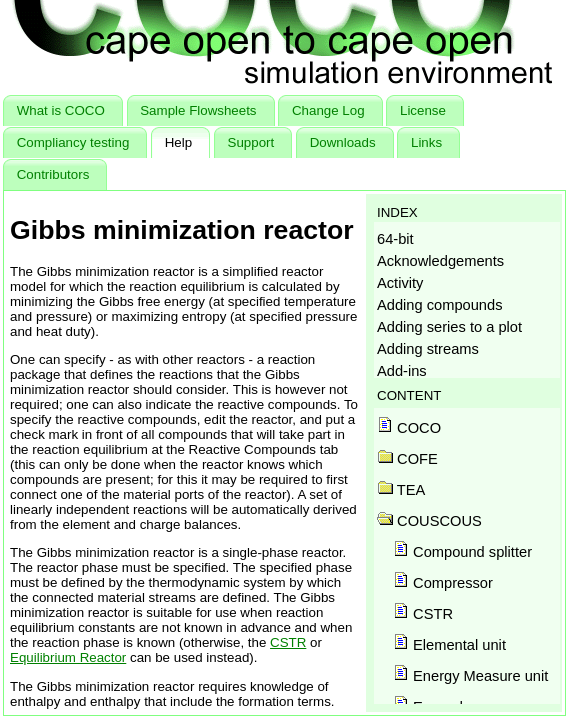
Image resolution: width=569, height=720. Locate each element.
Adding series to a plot (449, 327)
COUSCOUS (429, 521)
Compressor (443, 583)
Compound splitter (462, 552)
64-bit (395, 239)
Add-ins (402, 371)
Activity (400, 283)
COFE (407, 459)
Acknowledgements (440, 261)
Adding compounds (439, 305)
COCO (409, 428)
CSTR (288, 642)
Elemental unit (449, 645)
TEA (401, 490)
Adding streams (428, 349)
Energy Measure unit (470, 676)
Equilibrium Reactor (68, 657)
